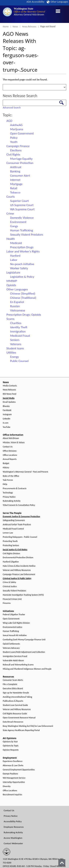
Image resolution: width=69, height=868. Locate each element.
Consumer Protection (20, 163)
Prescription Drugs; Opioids (24, 315)
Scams (10, 319)
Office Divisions (10, 451)
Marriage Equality (21, 159)
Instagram (7, 414)
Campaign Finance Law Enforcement (19, 574)
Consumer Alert (20, 176)
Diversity (7, 786)
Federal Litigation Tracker (14, 615)
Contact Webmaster (13, 843)
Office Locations (10, 455)
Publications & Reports (13, 701)
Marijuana (17, 129)
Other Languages (57, 2)
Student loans (15, 348)
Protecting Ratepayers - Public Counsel (20, 537)
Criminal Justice (10, 587)
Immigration (18, 331)
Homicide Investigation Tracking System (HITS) (23, 595)
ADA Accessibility (35, 2)
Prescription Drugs (22, 247)
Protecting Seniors (11, 545)
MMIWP (12, 281)
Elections (16, 150)
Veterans (16, 344)
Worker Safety (19, 268)
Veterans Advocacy (11, 648)
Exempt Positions (10, 774)
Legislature (13, 273)
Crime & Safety (9, 582)
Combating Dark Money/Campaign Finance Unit (24, 640)
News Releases (29, 26)
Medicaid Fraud (20, 336)
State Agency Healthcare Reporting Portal (21, 730)
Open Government (22, 133)
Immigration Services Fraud (15, 656)
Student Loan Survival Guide (15, 705)
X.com (6, 423)
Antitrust (16, 167)
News (15, 26)
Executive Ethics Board (13, 689)
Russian (15, 306)
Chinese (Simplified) (23, 294)
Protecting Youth (10, 541)
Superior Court (19, 201)
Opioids (11, 285)
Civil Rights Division (11, 554)
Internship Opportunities (14, 782)
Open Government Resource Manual (19, 718)
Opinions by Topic (11, 746)
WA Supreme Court (22, 209)
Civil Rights (13, 155)
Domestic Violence (22, 218)
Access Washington (13, 838)
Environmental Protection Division (18, 558)
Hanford (15, 256)
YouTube (7, 427)
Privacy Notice (9, 497)
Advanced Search (12, 108)
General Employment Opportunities (19, 770)
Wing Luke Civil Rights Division (16, 623)
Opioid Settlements (11, 644)
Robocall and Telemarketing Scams (18, 665)
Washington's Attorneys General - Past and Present (25, 472)
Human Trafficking (22, 230)
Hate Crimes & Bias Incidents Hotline (19, 566)
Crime (10, 214)
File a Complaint (10, 684)
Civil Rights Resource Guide (15, 714)
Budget (6, 463)
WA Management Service (14, 778)
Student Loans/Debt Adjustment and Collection (24, 652)
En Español (17, 302)
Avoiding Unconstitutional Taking (17, 697)
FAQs (5, 484)
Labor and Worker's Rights (23, 251)
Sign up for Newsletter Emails (16, 693)
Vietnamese (18, 310)
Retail (14, 188)
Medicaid (16, 243)
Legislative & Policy (22, 277)
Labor (14, 260)
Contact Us (8, 447)
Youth (14, 142)
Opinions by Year (10, 742)
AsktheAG (16, 125)
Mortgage (16, 184)
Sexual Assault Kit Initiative (15, 635)
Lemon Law (8, 533)
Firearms (7, 603)
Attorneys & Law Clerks (13, 765)
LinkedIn (7, 419)
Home (6, 26)
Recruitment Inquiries (12, 795)
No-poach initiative (22, 264)
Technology (8, 493)
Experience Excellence (13, 761)
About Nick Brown (11, 438)
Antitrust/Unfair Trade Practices (17, 525)
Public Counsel (19, 361)
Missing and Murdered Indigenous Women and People (27, 669)
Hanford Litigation (11, 562)
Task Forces (8, 480)
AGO (9, 121)
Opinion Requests (11, 750)
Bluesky (6, 406)
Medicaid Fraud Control (13, 529)
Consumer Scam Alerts (13, 680)
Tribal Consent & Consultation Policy (19, 505)
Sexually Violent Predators (27, 235)
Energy (14, 357)
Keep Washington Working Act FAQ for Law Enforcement (28, 726)
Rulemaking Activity (12, 501)
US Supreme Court (22, 205)
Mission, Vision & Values (14, 443)
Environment (18, 222)
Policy (14, 138)
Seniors (15, 340)
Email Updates (9, 402)
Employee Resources (14, 827)
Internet (15, 180)
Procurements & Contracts (15, 489)
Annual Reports (10, 459)
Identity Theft (19, 327)
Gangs (14, 226)
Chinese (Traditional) (23, 298)
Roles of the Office (11, 476)
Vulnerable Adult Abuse (13, 661)
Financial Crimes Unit (12, 599)
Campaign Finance (18, 146)
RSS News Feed (9, 394)
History (6, 468)
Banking (15, 171)
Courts (11, 197)
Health (11, 239)
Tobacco (15, 192)
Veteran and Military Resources (17, 570)
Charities (16, 323)
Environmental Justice (13, 627)
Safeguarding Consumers (14, 520)
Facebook (7, 410)
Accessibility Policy (13, 821)
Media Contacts (10, 386)
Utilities (11, 353)
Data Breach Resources (13, 722)
